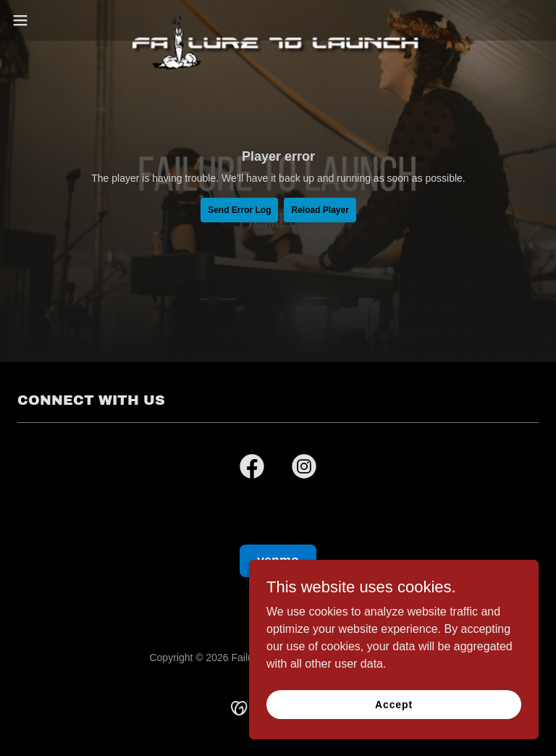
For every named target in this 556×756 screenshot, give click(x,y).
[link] (278, 20)
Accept (394, 704)
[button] (47, 20)
